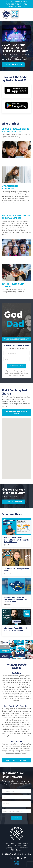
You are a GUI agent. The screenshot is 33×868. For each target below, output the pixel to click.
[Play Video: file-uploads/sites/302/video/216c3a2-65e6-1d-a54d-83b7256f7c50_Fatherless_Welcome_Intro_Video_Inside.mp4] (17, 33)
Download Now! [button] (16, 366)
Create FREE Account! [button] (13, 502)
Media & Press (23, 845)
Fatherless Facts (11, 845)
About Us (26, 843)
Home (6, 843)
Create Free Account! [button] (13, 64)
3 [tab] (17, 656)
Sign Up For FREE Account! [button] (16, 760)
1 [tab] (11, 656)
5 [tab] (22, 656)
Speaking (9, 848)
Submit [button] (16, 818)
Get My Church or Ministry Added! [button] (16, 413)
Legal (16, 848)
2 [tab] (14, 656)
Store (12, 843)
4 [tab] (19, 656)
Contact (18, 843)
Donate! (19, 850)
